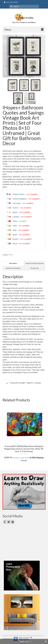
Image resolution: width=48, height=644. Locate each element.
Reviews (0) (35, 268)
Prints (11, 255)
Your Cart (11, 2)
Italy (14, 230)
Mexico (16, 239)
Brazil (15, 243)
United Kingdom (20, 199)
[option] (24, 436)
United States (19, 194)
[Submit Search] (11, 6)
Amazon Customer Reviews (35, 263)
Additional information (13, 268)
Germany (17, 203)
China (15, 221)
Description (13, 263)
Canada (16, 217)
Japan (15, 212)
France (15, 208)
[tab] (13, 263)
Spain (15, 234)
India (15, 226)
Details (24, 460)
